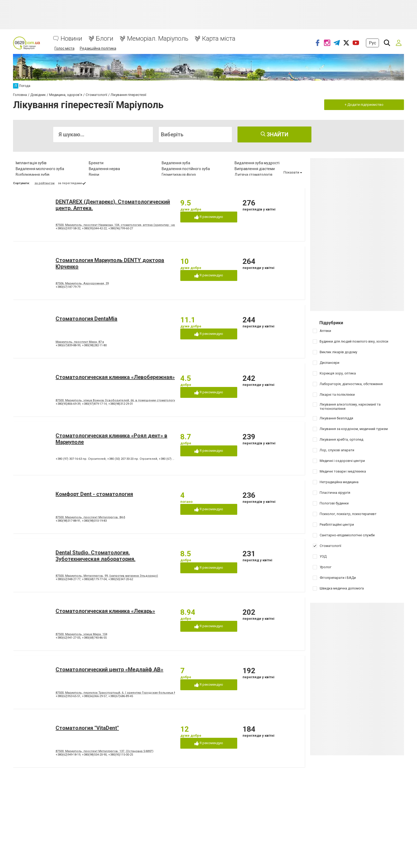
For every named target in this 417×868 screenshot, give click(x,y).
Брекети (96, 163)
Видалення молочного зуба (40, 169)
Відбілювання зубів (33, 175)
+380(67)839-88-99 (68, 345)
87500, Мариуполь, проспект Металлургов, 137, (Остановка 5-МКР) (105, 751)
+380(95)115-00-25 (121, 755)
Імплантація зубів (31, 163)
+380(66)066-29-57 (94, 696)
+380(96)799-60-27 (121, 228)
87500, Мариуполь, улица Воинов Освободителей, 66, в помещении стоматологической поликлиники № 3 (134, 400)
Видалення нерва (104, 169)
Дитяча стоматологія (253, 175)
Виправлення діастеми (255, 169)
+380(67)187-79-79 (68, 287)
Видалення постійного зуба (186, 169)
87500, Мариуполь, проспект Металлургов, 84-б (90, 517)
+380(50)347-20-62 (121, 579)
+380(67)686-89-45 (121, 696)
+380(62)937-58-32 (68, 228)
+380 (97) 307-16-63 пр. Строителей (81, 459)
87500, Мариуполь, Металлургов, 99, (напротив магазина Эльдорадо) (107, 576)
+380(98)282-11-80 (94, 345)
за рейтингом (45, 183)
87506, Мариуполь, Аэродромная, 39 (82, 283)
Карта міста (219, 39)
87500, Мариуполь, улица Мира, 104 (81, 634)
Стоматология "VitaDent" (87, 728)
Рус (372, 43)
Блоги (105, 39)
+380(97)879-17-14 (94, 404)
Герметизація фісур (179, 175)
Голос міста (64, 48)
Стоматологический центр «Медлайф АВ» (109, 669)
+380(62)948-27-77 (68, 579)
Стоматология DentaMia (86, 319)
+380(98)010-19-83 (94, 521)
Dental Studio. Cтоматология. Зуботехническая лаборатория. (95, 556)
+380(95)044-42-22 (94, 228)
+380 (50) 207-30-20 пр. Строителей (132, 459)
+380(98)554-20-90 (94, 755)
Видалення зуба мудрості (257, 163)
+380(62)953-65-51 (68, 696)
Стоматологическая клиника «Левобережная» (115, 377)
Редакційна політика (98, 48)
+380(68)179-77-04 (94, 579)
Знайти (274, 134)
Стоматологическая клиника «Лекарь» (105, 611)
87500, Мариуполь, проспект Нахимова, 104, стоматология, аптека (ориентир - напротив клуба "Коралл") (132, 225)
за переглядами (70, 183)
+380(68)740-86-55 (94, 638)
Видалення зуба (176, 163)
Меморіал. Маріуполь (158, 39)
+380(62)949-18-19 (68, 755)
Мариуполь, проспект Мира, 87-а (80, 342)
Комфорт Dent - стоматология (94, 494)
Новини (71, 39)
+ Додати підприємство (364, 105)
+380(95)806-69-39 (68, 404)
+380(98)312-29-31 (121, 404)
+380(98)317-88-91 (68, 521)
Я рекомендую (209, 217)
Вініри (94, 175)
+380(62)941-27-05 (68, 638)
